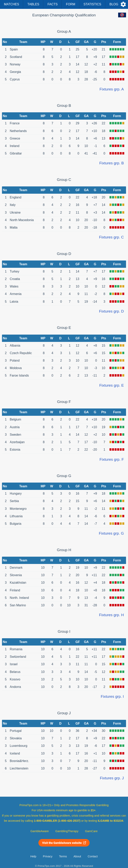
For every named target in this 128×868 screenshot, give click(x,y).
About (77, 856)
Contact (93, 856)
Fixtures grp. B (112, 163)
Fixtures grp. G (111, 533)
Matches (12, 4)
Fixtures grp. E (112, 385)
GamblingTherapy (67, 831)
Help (33, 856)
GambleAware (40, 831)
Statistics (92, 4)
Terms (63, 856)
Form (71, 4)
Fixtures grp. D (111, 311)
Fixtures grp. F (112, 459)
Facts (53, 4)
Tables (33, 4)
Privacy (48, 856)
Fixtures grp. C (111, 237)
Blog (114, 4)
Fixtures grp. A (112, 89)
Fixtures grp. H (111, 615)
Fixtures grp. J (112, 778)
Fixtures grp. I (112, 696)
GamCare (91, 831)
